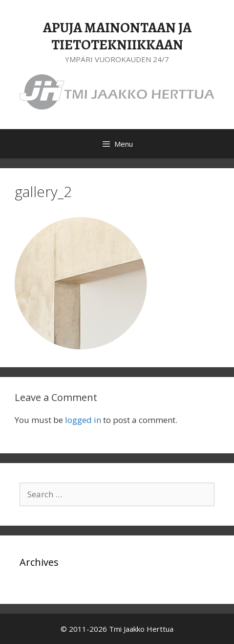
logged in (83, 420)
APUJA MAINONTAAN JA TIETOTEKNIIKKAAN (117, 36)
